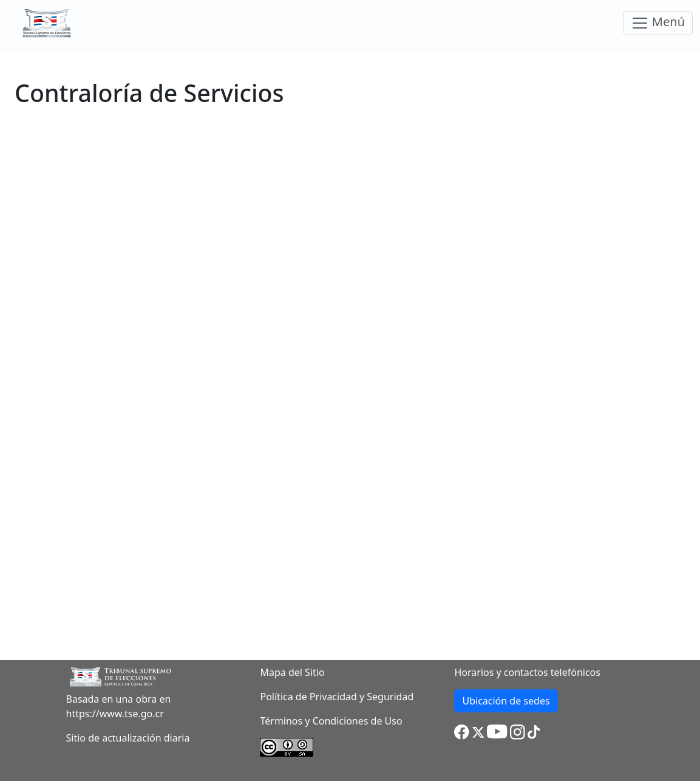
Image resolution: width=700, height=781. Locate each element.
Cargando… (350, 370)
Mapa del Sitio (292, 672)
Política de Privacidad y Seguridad (337, 697)
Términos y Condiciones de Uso (331, 721)
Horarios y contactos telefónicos (527, 672)
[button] (462, 731)
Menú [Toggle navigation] (658, 23)
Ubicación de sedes (506, 701)
